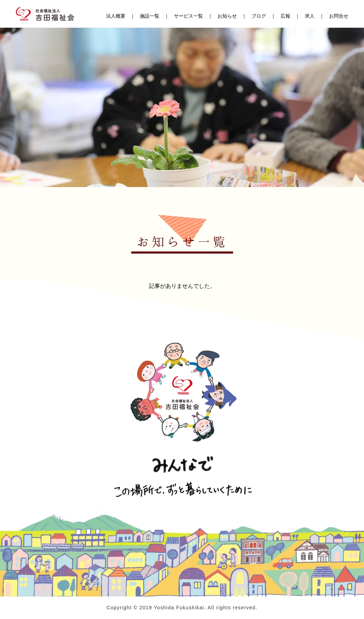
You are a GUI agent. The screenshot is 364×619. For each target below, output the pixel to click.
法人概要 (116, 16)
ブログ (259, 16)
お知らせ (227, 16)
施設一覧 (150, 16)
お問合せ (339, 16)
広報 (285, 16)
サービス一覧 (188, 16)
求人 (310, 16)
